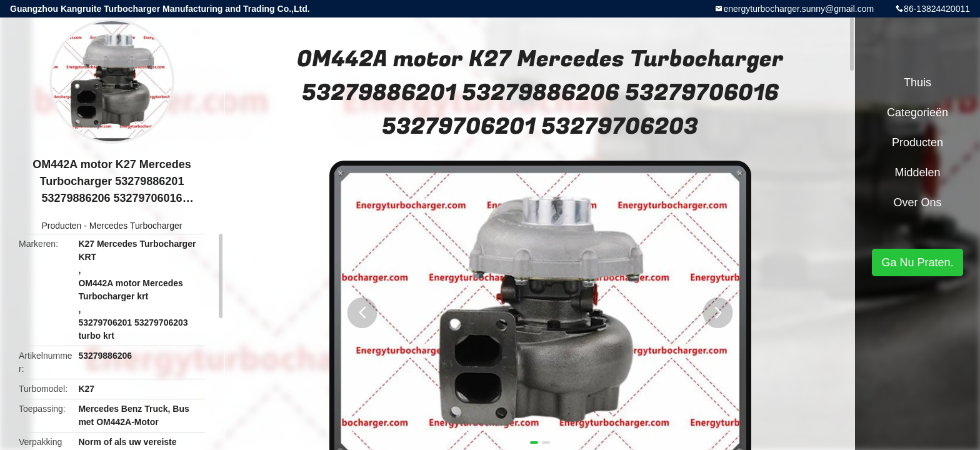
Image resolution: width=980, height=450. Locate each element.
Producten (62, 226)
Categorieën (917, 112)
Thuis (917, 82)
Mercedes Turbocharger (136, 226)
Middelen (917, 172)
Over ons (917, 202)
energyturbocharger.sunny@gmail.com (798, 9)
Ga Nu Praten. (917, 262)
